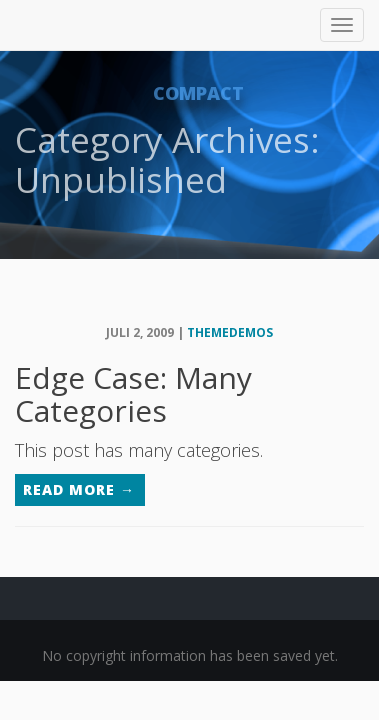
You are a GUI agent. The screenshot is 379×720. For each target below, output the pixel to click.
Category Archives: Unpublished (167, 159)
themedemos (230, 332)
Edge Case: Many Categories (133, 394)
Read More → (79, 489)
